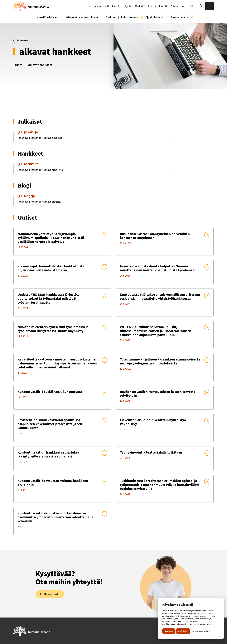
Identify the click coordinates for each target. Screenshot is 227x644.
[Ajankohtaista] (139, 16)
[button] (54, 16)
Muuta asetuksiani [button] (201, 631)
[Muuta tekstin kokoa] (193, 5)
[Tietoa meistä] (186, 16)
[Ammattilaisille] (102, 16)
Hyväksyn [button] (169, 631)
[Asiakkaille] (65, 16)
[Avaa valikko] (210, 6)
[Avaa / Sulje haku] (202, 6)
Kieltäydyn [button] (183, 631)
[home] (29, 6)
